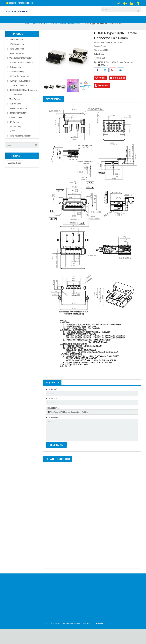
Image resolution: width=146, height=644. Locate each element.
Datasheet (102, 97)
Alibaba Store (15, 174)
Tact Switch (15, 111)
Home (27, 35)
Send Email (117, 89)
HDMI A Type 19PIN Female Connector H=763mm (116, 74)
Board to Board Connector (21, 74)
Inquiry (100, 89)
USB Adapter (15, 115)
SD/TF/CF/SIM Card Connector (23, 102)
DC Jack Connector (18, 97)
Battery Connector (18, 124)
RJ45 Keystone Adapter (20, 147)
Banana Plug (15, 138)
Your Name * (52, 401)
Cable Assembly (17, 83)
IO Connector (15, 79)
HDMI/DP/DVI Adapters (20, 92)
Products (37, 35)
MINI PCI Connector (18, 120)
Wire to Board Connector (20, 70)
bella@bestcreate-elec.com (21, 3)
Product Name (52, 420)
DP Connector (16, 106)
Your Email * (51, 410)
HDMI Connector (50, 35)
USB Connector (16, 51)
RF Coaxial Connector (19, 88)
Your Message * (53, 430)
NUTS (12, 143)
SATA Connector (17, 65)
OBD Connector (17, 129)
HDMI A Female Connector (71, 35)
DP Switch (14, 134)
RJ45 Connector (17, 60)
